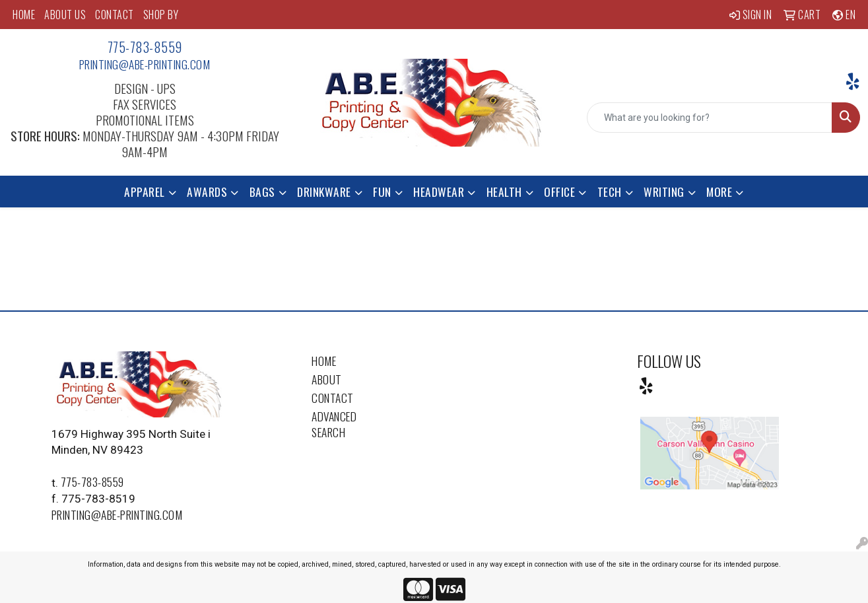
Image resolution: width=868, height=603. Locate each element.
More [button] (719, 192)
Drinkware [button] (324, 192)
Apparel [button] (145, 192)
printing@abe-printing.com (145, 64)
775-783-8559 (145, 47)
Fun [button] (382, 192)
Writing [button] (664, 192)
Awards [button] (207, 192)
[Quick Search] (710, 118)
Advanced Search (334, 424)
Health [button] (504, 192)
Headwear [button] (439, 192)
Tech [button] (610, 192)
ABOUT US (65, 15)
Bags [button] (262, 192)
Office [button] (559, 192)
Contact (333, 398)
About (327, 379)
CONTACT (115, 15)
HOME (24, 15)
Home (324, 361)
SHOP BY (161, 15)
